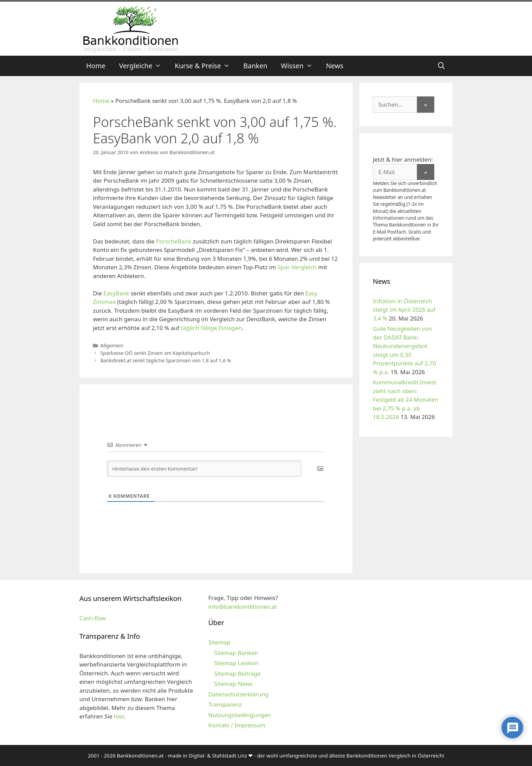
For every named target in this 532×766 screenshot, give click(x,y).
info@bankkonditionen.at (243, 607)
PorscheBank (174, 241)
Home (96, 66)
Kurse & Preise (206, 66)
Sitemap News (233, 684)
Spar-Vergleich (297, 267)
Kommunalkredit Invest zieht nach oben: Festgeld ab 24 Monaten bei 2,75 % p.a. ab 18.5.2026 (405, 399)
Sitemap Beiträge (237, 673)
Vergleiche (144, 66)
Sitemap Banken (236, 653)
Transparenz (225, 704)
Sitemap (219, 642)
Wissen (300, 66)
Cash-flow (93, 618)
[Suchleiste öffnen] (441, 66)
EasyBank (116, 293)
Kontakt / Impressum (237, 725)
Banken (255, 66)
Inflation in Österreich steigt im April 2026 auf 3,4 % (404, 310)
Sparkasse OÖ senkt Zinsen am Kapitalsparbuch (155, 353)
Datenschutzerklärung (239, 694)
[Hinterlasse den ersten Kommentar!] (204, 469)
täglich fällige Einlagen (211, 328)
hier (119, 716)
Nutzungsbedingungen (240, 715)
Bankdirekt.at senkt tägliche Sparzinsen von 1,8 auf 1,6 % (166, 360)
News (335, 66)
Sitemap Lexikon (236, 663)
